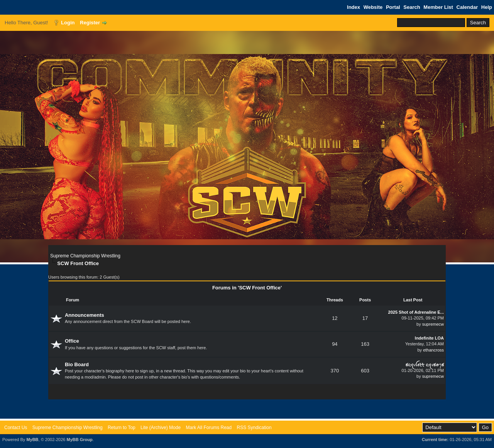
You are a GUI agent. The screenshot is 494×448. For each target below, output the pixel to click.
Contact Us (16, 428)
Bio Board (77, 364)
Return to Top (122, 428)
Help (487, 7)
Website (373, 7)
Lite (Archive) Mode (161, 428)
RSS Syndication (254, 428)
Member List (438, 7)
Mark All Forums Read (209, 428)
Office (72, 341)
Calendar (467, 7)
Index (354, 7)
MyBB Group (79, 440)
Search (412, 7)
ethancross (433, 350)
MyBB (32, 440)
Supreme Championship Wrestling (85, 256)
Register (90, 23)
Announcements (85, 315)
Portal (393, 7)
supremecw (433, 324)
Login (68, 23)
